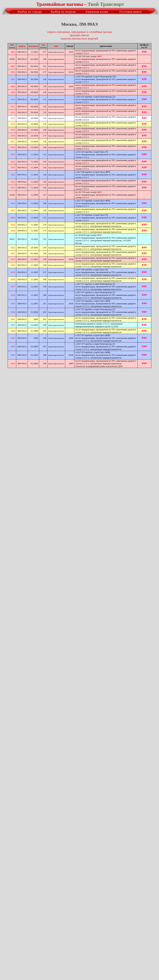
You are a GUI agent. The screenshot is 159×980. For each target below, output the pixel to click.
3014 (13, 124)
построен (33, 46)
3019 (13, 154)
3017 (13, 141)
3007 (13, 66)
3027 (13, 210)
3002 (13, 52)
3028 (13, 218)
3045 (13, 355)
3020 (13, 167)
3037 (13, 287)
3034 (13, 265)
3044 (13, 347)
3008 (13, 86)
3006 (13, 79)
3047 (13, 253)
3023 (13, 182)
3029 (13, 225)
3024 (13, 188)
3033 (13, 259)
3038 (13, 295)
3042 (13, 325)
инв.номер (12, 46)
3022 (13, 175)
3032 (13, 248)
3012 (13, 112)
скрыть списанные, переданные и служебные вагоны (79, 32)
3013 (13, 118)
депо (56, 46)
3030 (13, 231)
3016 (13, 136)
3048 (13, 312)
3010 (13, 99)
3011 (13, 107)
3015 (13, 130)
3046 (13, 364)
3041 (13, 319)
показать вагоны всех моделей (79, 39)
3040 (13, 331)
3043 (13, 338)
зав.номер (43, 46)
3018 (13, 147)
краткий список (79, 35)
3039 (13, 304)
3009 (13, 92)
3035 (13, 272)
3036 (13, 279)
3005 (13, 72)
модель (22, 46)
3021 (13, 162)
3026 (13, 203)
